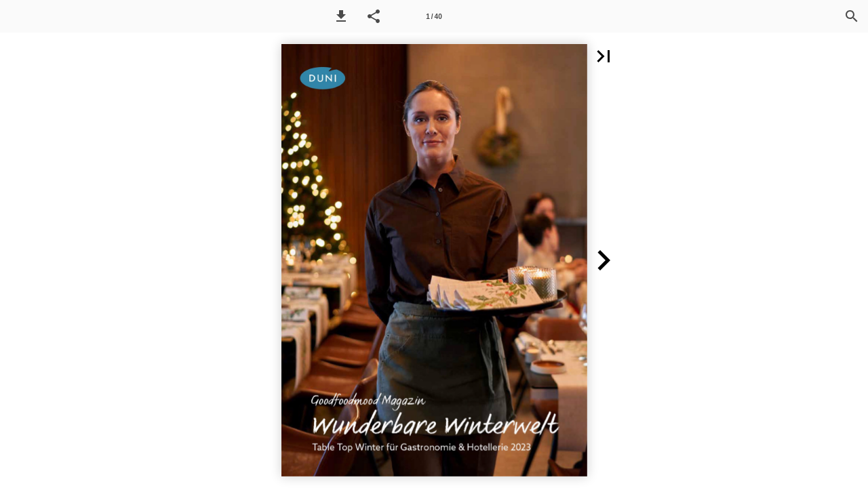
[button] (341, 16)
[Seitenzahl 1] (434, 16)
